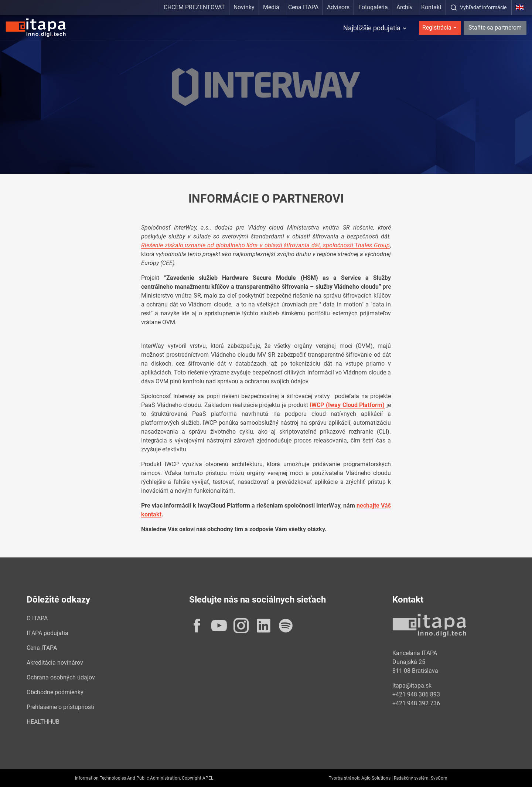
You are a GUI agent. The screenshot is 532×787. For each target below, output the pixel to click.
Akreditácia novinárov (55, 663)
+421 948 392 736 (416, 703)
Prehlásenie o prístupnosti (60, 707)
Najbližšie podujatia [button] (372, 28)
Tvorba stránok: (345, 778)
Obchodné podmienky (55, 692)
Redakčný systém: (412, 778)
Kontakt (431, 7)
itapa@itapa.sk (412, 686)
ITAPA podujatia (47, 633)
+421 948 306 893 (416, 694)
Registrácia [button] (437, 28)
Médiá (271, 7)
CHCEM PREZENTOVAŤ (194, 7)
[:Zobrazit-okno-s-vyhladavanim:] (478, 7)
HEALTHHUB (43, 722)
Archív (405, 7)
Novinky (244, 7)
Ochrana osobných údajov (61, 677)
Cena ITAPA (303, 7)
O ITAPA (37, 618)
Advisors (338, 7)
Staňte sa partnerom (495, 28)
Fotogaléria (373, 7)
